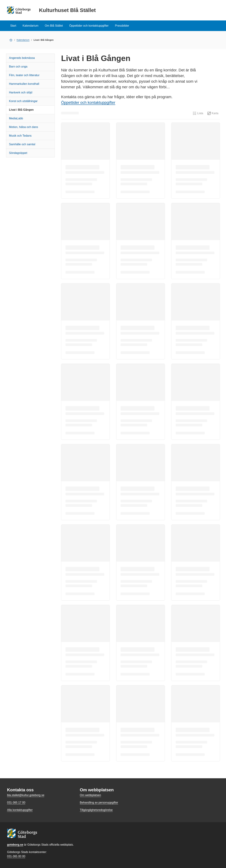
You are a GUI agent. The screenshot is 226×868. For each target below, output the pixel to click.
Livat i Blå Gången (21, 110)
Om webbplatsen (90, 795)
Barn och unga (18, 67)
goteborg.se (15, 845)
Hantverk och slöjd (21, 92)
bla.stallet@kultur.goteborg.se (26, 795)
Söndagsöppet (18, 153)
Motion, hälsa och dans (24, 127)
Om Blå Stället (54, 26)
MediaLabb (16, 118)
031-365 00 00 (16, 856)
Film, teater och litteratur (24, 75)
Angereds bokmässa (22, 58)
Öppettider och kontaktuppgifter (89, 26)
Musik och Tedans (20, 136)
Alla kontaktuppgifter (20, 810)
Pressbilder (122, 26)
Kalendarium (31, 26)
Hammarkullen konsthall (24, 84)
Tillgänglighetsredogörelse (96, 810)
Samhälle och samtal (22, 144)
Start (13, 26)
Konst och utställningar (23, 101)
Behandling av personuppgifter (99, 803)
